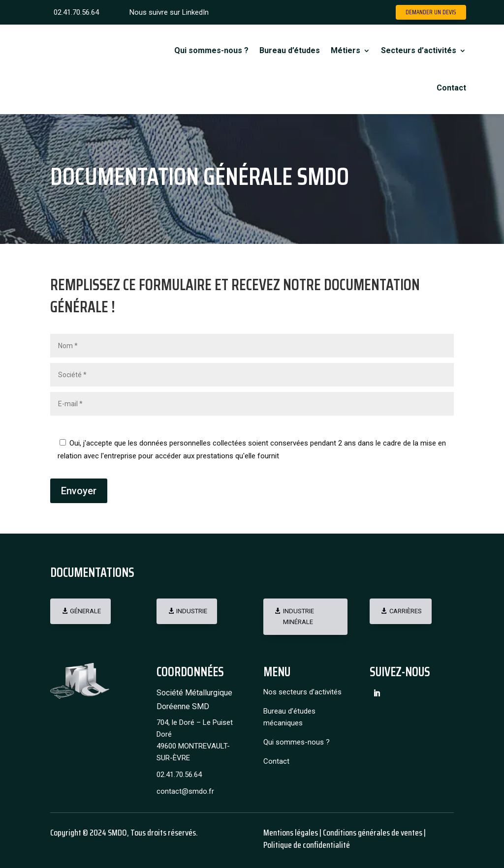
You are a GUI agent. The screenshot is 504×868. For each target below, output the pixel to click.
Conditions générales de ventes (372, 833)
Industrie (192, 611)
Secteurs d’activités (419, 50)
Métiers (346, 50)
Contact (451, 88)
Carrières (406, 611)
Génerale (85, 611)
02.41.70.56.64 (76, 12)
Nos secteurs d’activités (302, 692)
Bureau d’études (290, 50)
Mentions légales (291, 833)
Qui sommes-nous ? (211, 50)
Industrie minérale (299, 616)
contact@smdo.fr (185, 791)
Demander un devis (431, 12)
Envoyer (79, 491)
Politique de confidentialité (307, 845)
